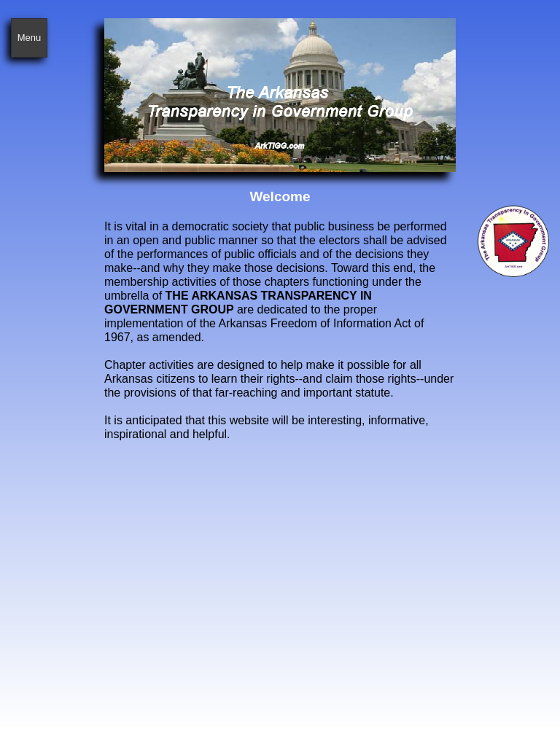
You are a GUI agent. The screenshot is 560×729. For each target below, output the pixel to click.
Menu (30, 38)
